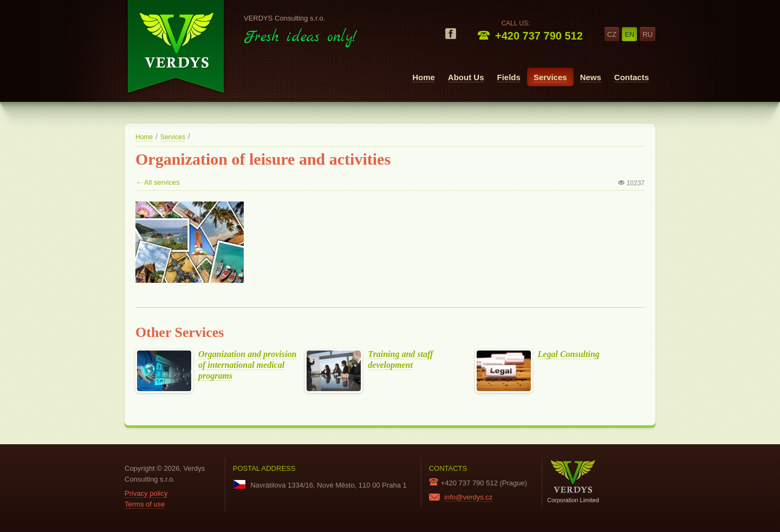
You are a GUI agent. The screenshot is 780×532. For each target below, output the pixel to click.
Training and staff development (400, 360)
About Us (466, 77)
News (591, 77)
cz (612, 34)
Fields (509, 77)
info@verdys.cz (468, 497)
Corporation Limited (573, 481)
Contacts (632, 77)
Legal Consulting (569, 354)
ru (648, 34)
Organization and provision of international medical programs (247, 365)
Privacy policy (146, 493)
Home (424, 77)
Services (550, 77)
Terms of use (145, 504)
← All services (158, 182)
